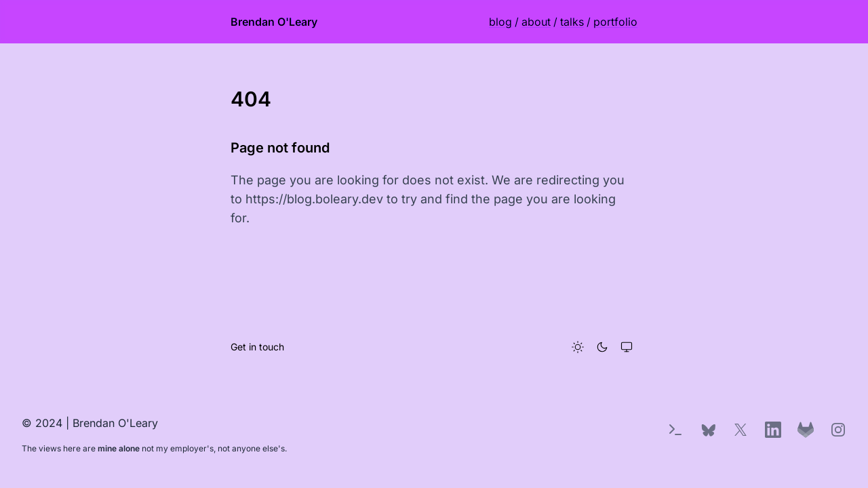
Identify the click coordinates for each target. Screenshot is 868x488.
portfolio (615, 22)
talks (572, 22)
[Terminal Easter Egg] (675, 430)
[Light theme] (578, 347)
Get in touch (257, 347)
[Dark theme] (602, 347)
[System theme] (627, 347)
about (536, 22)
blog (500, 22)
